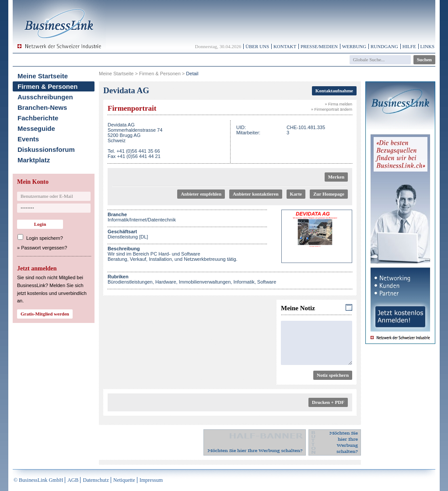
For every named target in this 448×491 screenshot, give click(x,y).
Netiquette (124, 480)
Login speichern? (45, 238)
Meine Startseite (43, 76)
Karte (296, 194)
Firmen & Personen (48, 86)
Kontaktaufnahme (334, 91)
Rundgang (384, 46)
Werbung (354, 46)
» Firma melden (338, 104)
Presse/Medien (319, 46)
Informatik (244, 282)
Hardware (166, 282)
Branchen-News (42, 107)
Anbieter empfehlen (201, 194)
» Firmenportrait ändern (332, 109)
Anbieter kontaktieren (255, 194)
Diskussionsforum (46, 149)
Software (267, 282)
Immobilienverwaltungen (205, 282)
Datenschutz (96, 480)
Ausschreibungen (45, 97)
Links (427, 46)
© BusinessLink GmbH (38, 480)
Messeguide (36, 128)
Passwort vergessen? (44, 248)
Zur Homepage (329, 194)
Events (28, 139)
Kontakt (285, 46)
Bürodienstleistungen (130, 282)
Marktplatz (34, 160)
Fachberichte (38, 118)
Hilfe (409, 46)
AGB (73, 480)
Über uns (257, 46)
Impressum (151, 480)
